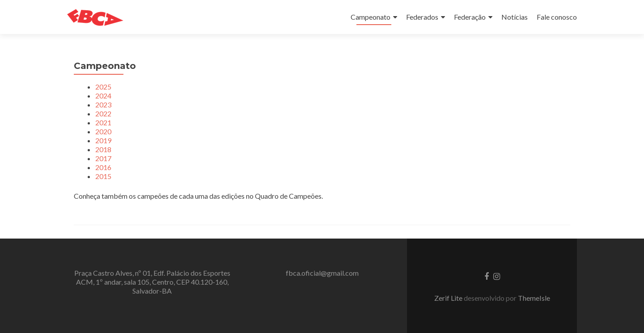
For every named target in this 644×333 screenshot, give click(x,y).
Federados (422, 17)
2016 (103, 167)
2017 (103, 158)
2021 (103, 122)
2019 (103, 140)
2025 (103, 87)
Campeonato (371, 17)
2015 (103, 176)
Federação (470, 17)
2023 (103, 105)
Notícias (515, 17)
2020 (103, 131)
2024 (103, 96)
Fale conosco (557, 17)
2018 (103, 149)
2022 (103, 113)
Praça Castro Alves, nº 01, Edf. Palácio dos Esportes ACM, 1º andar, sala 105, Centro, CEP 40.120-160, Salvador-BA (152, 282)
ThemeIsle (534, 298)
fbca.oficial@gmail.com (322, 273)
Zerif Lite (449, 298)
